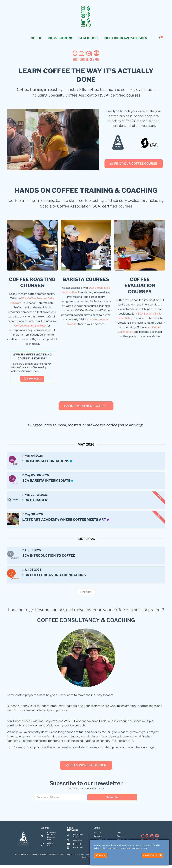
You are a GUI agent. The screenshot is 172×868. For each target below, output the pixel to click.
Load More (86, 595)
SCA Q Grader (35, 501)
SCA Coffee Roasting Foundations (54, 577)
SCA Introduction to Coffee (49, 557)
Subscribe (112, 800)
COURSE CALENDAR (60, 38)
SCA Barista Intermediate (46, 481)
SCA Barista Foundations (46, 461)
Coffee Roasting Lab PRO (30, 326)
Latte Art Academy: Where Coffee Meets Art (64, 521)
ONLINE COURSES (88, 38)
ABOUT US (36, 38)
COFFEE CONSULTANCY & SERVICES (126, 38)
